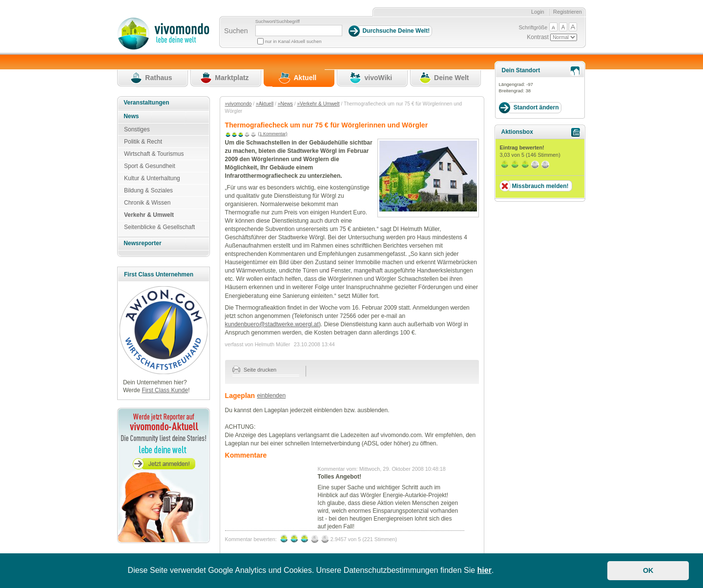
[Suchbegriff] (299, 31)
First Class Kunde (165, 390)
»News (285, 104)
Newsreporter (142, 243)
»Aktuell (265, 104)
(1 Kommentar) (273, 134)
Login (538, 12)
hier (485, 570)
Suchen (236, 31)
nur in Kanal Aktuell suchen (293, 41)
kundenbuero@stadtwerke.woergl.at (272, 324)
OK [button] (648, 570)
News (131, 116)
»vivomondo (238, 104)
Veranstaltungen (146, 103)
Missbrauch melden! (540, 186)
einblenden (271, 396)
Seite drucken (255, 370)
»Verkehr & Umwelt (318, 104)
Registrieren (568, 12)
